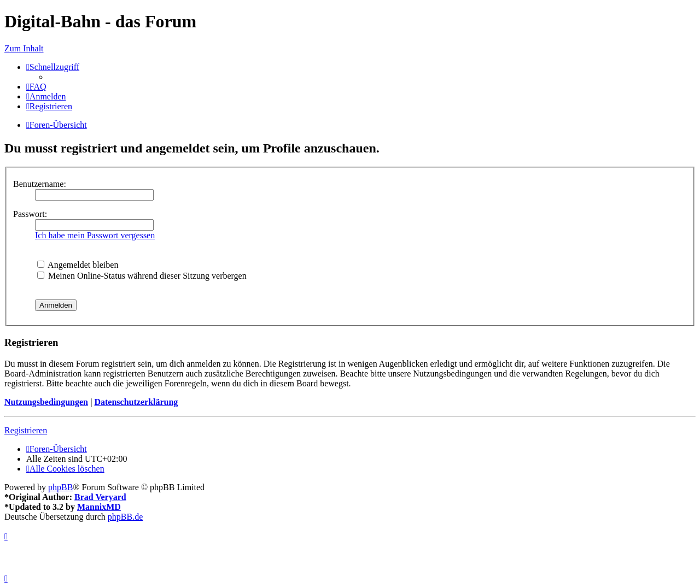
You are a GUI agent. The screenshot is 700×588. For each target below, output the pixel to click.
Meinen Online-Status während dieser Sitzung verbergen (142, 276)
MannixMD (99, 507)
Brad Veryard (100, 497)
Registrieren (26, 430)
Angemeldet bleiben (78, 265)
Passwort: (30, 214)
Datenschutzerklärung (136, 402)
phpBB (60, 487)
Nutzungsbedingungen (46, 402)
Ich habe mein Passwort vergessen (95, 235)
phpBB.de (125, 517)
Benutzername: (40, 184)
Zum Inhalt (24, 48)
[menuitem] (36, 87)
